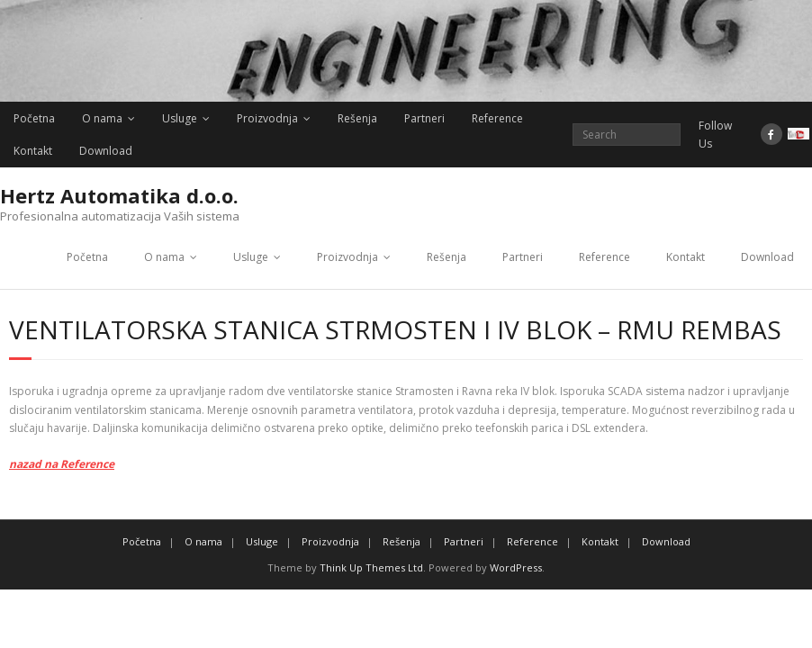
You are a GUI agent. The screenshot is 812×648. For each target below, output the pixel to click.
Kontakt (33, 151)
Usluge (180, 118)
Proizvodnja (267, 118)
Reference (497, 118)
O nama (102, 118)
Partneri (424, 118)
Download (106, 151)
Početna (34, 118)
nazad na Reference (62, 464)
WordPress (516, 567)
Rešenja (357, 118)
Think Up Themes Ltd (371, 567)
